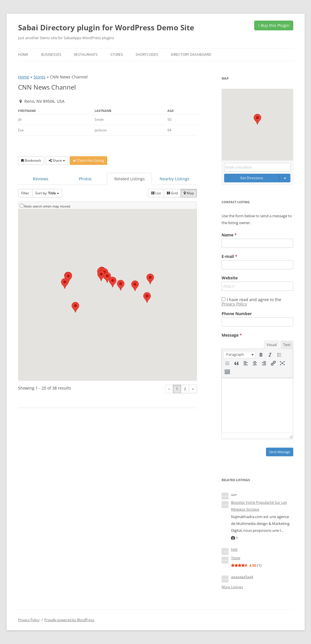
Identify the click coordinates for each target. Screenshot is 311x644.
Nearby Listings (175, 179)
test (234, 549)
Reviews (41, 179)
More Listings (232, 587)
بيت (234, 494)
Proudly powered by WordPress (69, 620)
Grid (172, 193)
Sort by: (47, 193)
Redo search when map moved (47, 206)
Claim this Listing (88, 160)
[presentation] (239, 355)
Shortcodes (147, 55)
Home (23, 55)
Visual (272, 345)
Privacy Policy (234, 304)
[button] (113, 282)
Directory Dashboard (191, 55)
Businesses (51, 55)
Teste (236, 558)
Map (189, 193)
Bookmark (31, 160)
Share (57, 160)
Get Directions (252, 178)
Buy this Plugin (274, 25)
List (156, 193)
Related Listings (130, 179)
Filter (25, 193)
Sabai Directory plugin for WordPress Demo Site (106, 27)
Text (287, 345)
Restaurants (86, 55)
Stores (117, 55)
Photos (85, 179)
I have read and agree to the (251, 302)
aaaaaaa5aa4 (242, 577)
